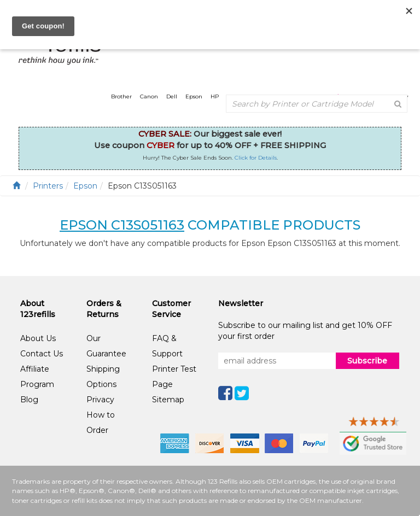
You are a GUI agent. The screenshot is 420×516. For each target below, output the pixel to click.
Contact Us (42, 354)
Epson (194, 96)
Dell (172, 96)
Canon (149, 96)
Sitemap (168, 400)
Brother (121, 96)
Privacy (100, 400)
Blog (29, 400)
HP (215, 96)
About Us (38, 338)
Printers (48, 186)
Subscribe (367, 361)
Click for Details (256, 158)
